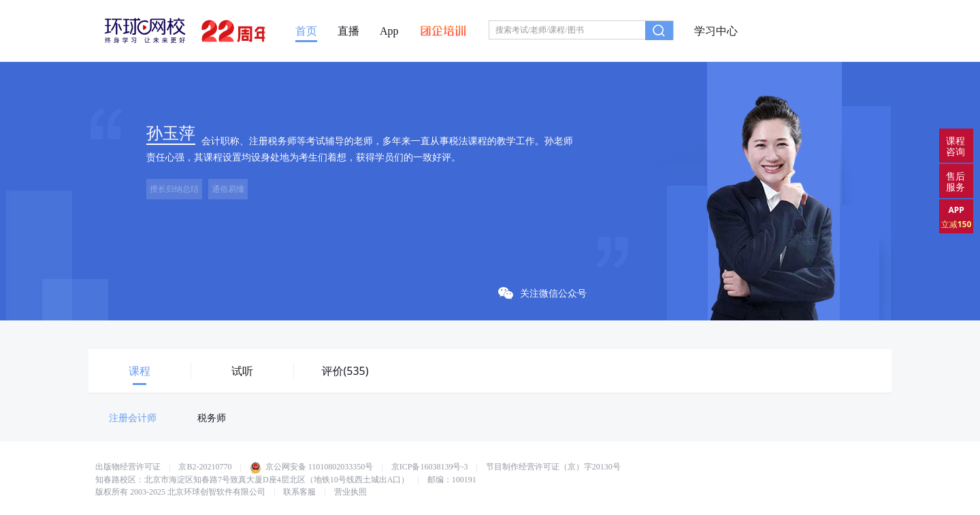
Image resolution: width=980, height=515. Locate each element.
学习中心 (716, 31)
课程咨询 (955, 146)
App (389, 31)
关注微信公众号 (542, 293)
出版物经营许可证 (128, 467)
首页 (306, 31)
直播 (348, 31)
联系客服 (299, 492)
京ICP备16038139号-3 (430, 467)
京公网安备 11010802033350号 (312, 467)
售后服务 (955, 181)
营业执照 (350, 492)
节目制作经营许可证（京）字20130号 (553, 467)
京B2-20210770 (205, 467)
